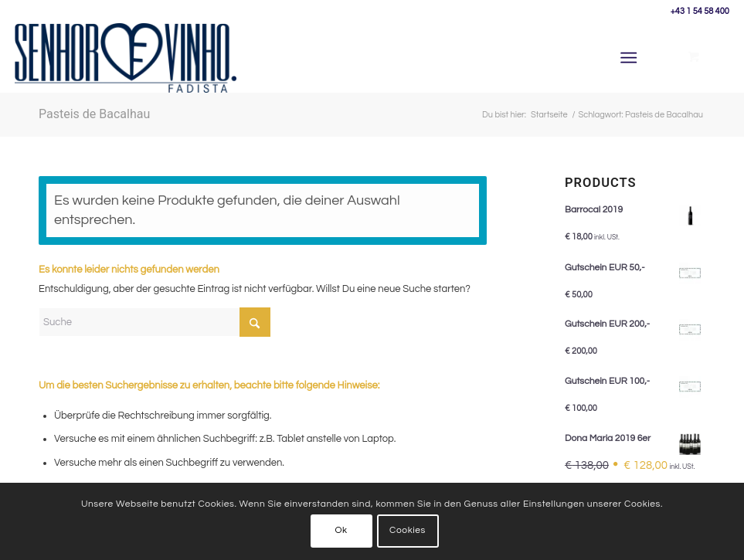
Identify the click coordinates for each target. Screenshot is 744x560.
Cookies (408, 530)
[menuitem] (632, 58)
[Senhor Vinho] (126, 58)
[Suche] (155, 322)
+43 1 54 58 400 (700, 11)
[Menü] (628, 58)
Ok (341, 530)
